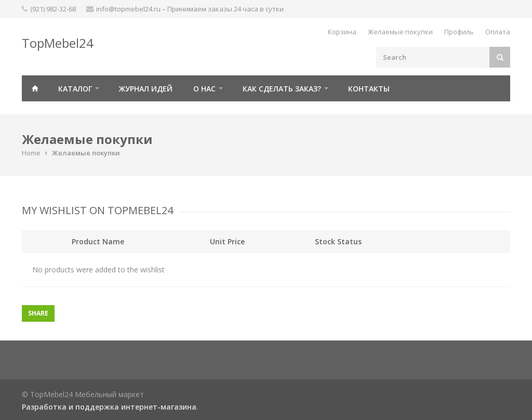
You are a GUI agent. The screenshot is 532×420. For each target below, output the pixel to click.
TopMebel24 (58, 43)
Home (31, 153)
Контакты (369, 89)
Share (38, 313)
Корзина (342, 32)
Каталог (75, 89)
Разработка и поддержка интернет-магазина (109, 407)
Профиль (459, 32)
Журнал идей (146, 89)
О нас (204, 89)
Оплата (498, 32)
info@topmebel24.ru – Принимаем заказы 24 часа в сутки (190, 9)
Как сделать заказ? (282, 89)
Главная (35, 88)
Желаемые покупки (400, 32)
